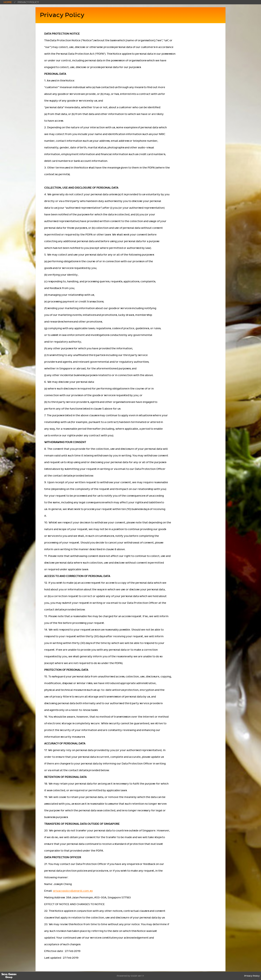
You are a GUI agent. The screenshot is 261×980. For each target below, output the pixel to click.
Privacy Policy (252, 976)
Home (8, 2)
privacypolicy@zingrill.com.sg (73, 891)
